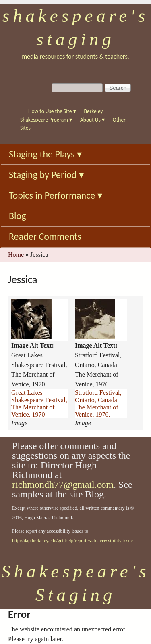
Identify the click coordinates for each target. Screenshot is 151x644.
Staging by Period (46, 175)
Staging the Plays (45, 154)
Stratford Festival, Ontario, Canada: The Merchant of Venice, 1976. (98, 404)
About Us (92, 120)
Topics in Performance (56, 195)
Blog (18, 216)
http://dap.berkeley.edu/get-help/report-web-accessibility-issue (72, 541)
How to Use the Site (52, 111)
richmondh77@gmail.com (63, 485)
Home (16, 255)
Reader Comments (45, 236)
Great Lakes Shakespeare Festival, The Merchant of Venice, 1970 (39, 404)
